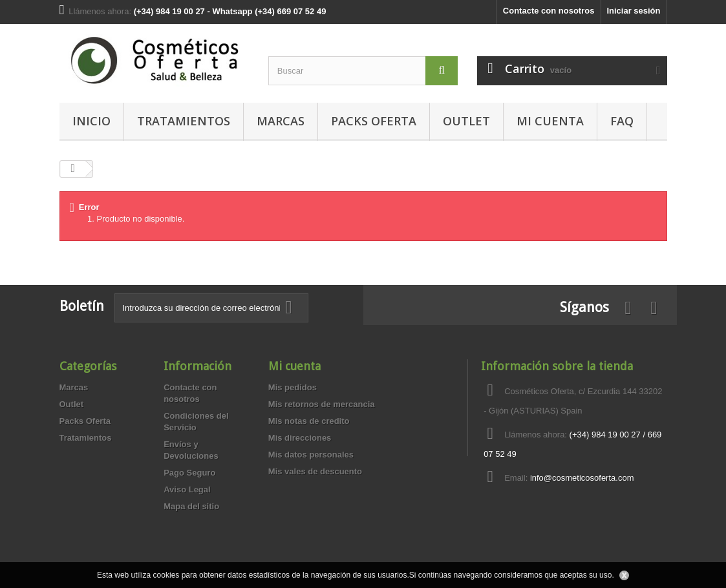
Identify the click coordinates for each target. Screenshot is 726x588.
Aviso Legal (187, 489)
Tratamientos (184, 121)
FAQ (622, 121)
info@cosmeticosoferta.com (582, 478)
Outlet (466, 121)
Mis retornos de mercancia (322, 404)
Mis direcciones (300, 438)
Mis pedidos (293, 387)
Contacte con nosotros (549, 11)
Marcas (281, 121)
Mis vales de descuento (315, 471)
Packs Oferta (374, 121)
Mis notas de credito (309, 421)
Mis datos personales (311, 455)
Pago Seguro (189, 473)
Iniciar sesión (633, 11)
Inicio (91, 121)
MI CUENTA (550, 121)
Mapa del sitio (191, 506)
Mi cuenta (294, 366)
